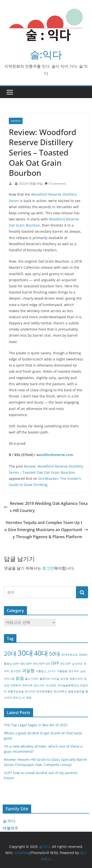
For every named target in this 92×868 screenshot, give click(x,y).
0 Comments (55, 184)
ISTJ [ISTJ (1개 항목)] (62, 664)
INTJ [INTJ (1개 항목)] (35, 664)
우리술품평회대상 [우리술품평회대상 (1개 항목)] (68, 685)
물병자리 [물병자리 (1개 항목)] (45, 679)
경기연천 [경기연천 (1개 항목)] (16, 671)
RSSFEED (16, 121)
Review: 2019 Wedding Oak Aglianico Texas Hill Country (46, 507)
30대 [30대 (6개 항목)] (25, 653)
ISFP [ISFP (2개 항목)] (55, 663)
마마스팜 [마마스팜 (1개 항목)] (9, 679)
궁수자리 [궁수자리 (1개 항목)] (74, 671)
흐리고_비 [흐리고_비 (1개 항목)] (19, 698)
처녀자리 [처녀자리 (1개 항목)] (30, 691)
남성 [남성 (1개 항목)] (83, 671)
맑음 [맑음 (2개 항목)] (20, 678)
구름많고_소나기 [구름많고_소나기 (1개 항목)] (46, 671)
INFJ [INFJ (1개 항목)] (23, 664)
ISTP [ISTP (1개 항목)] (68, 664)
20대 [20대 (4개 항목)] (10, 653)
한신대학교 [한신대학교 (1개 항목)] (60, 691)
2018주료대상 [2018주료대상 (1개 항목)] (69, 655)
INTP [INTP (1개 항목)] (42, 664)
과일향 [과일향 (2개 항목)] (28, 670)
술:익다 (46, 54)
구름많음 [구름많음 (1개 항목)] (62, 671)
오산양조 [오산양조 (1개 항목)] (51, 685)
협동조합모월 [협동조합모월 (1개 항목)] (76, 691)
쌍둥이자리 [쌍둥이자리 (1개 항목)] (76, 679)
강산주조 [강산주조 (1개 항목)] (77, 664)
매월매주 (11, 828)
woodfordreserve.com (55, 455)
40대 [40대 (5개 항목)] (41, 653)
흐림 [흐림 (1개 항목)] (29, 698)
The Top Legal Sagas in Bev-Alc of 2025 (36, 725)
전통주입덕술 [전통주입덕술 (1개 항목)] (16, 691)
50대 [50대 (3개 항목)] (55, 654)
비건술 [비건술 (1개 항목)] (55, 679)
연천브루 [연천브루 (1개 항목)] (27, 685)
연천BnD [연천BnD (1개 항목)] (16, 685)
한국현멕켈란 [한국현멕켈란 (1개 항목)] (45, 691)
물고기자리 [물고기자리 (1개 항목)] (32, 679)
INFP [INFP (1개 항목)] (29, 664)
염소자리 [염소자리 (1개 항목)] (39, 685)
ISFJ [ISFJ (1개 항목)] (48, 664)
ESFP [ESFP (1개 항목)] (16, 664)
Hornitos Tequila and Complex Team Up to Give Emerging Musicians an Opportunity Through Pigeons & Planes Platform (46, 530)
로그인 (48, 568)
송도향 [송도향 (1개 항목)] (64, 679)
